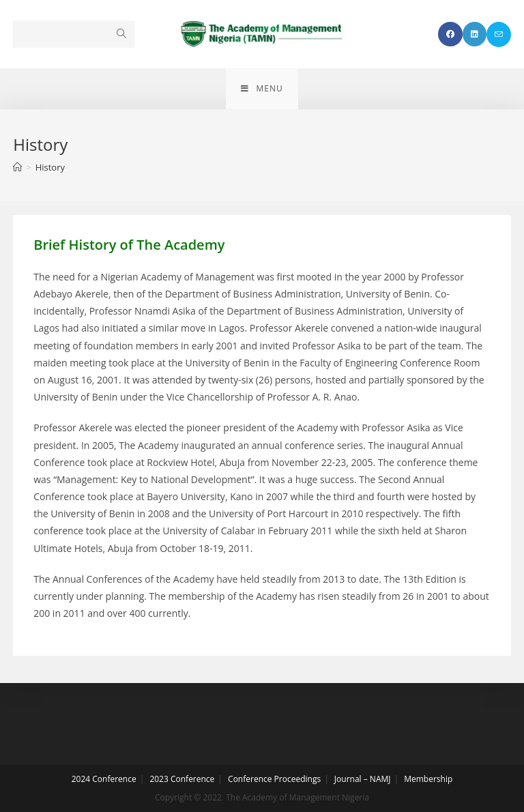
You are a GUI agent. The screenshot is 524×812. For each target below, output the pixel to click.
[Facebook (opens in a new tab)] (450, 34)
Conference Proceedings (274, 779)
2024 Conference (104, 779)
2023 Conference (182, 779)
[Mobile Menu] (262, 89)
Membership (428, 779)
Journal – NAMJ (363, 779)
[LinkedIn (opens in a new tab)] (475, 34)
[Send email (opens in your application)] (499, 34)
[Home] (17, 167)
